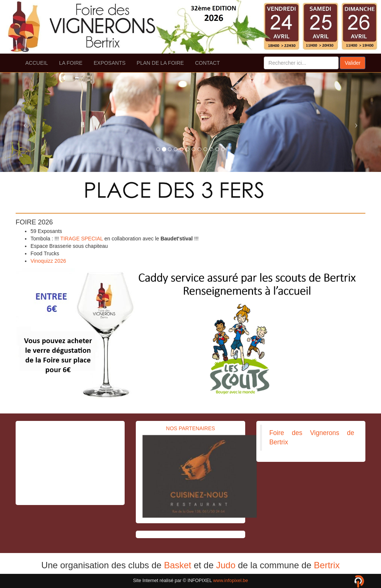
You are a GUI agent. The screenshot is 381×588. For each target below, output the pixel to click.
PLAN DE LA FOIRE (160, 63)
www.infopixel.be (231, 581)
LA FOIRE (71, 63)
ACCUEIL (37, 63)
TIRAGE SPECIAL (82, 239)
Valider (353, 63)
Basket (178, 565)
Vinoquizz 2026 (48, 261)
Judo (226, 565)
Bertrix (327, 565)
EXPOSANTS (110, 63)
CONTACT (207, 63)
